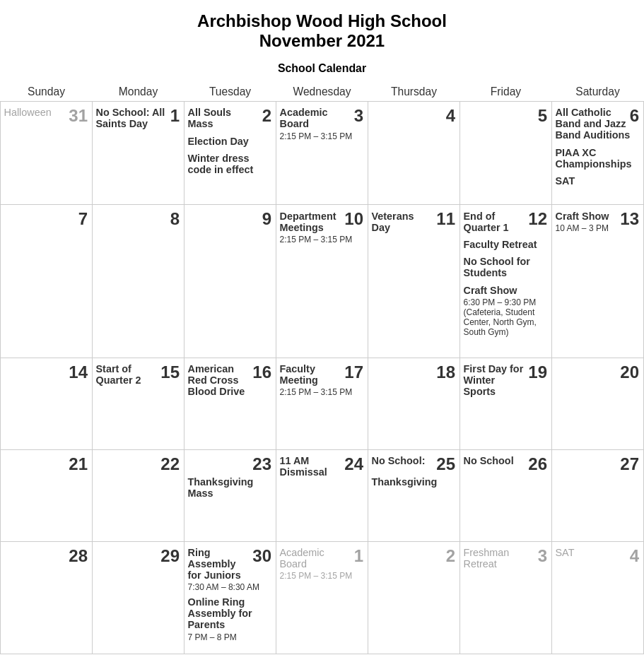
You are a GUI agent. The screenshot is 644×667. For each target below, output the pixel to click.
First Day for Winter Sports (494, 380)
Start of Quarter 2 (119, 374)
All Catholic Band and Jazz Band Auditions (593, 124)
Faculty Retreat (500, 244)
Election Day (218, 141)
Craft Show (491, 290)
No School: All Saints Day (131, 118)
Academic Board (304, 118)
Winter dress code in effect (221, 164)
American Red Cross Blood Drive (217, 380)
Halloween (28, 112)
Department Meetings (308, 222)
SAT (566, 181)
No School (489, 461)
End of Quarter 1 (486, 222)
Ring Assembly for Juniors (215, 564)
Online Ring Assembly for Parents (220, 613)
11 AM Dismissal (304, 466)
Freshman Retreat (487, 558)
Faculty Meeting (299, 374)
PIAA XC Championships (594, 158)
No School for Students (497, 267)
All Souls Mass (210, 118)
